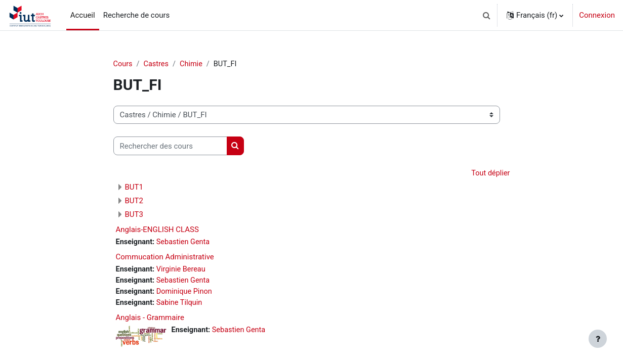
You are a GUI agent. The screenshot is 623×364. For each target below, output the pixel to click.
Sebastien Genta (185, 243)
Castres (157, 64)
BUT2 (134, 201)
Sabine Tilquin (182, 305)
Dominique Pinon (187, 294)
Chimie (193, 64)
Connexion (597, 15)
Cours (123, 64)
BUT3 (134, 215)
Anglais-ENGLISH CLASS (157, 230)
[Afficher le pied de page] (598, 339)
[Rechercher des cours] (170, 146)
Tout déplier (490, 174)
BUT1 (134, 188)
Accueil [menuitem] (83, 15)
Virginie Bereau (183, 271)
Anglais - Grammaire (150, 321)
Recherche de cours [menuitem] (137, 15)
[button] (486, 15)
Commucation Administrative (165, 258)
